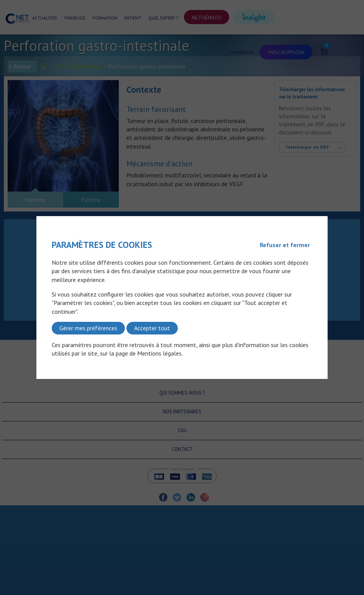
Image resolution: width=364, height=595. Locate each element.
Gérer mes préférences (88, 328)
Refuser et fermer (285, 245)
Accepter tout (152, 328)
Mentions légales (159, 353)
